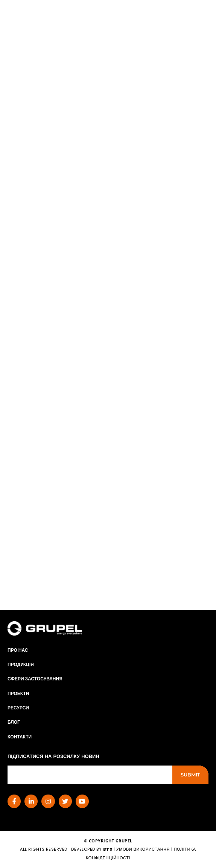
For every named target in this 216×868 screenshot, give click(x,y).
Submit (190, 775)
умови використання (143, 849)
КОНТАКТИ (20, 737)
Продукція (21, 664)
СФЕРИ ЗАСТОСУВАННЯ (35, 679)
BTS (108, 849)
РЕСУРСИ (18, 708)
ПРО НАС (18, 650)
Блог (14, 722)
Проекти (18, 693)
